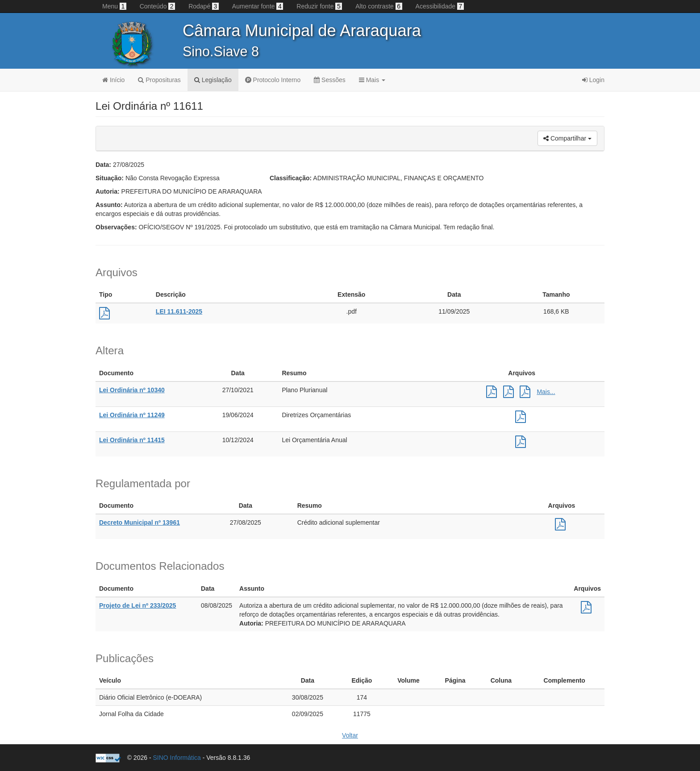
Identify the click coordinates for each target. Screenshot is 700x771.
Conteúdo (157, 6)
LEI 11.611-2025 (179, 311)
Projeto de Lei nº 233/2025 (137, 605)
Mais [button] (372, 80)
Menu (114, 6)
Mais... (546, 392)
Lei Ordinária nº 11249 (132, 415)
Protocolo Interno (273, 80)
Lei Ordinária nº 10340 (132, 390)
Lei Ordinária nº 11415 (132, 440)
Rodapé (204, 6)
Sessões (330, 80)
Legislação (213, 80)
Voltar (350, 735)
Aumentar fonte (258, 6)
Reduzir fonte (319, 6)
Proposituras (159, 80)
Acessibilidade (440, 6)
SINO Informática (177, 758)
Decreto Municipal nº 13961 (140, 522)
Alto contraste (379, 6)
